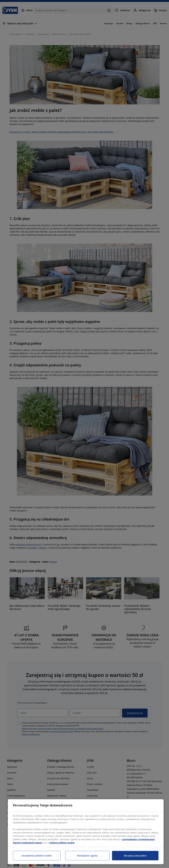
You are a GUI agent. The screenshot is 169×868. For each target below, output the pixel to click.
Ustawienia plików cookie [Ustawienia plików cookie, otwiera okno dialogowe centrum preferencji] (37, 856)
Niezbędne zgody (87, 856)
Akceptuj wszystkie (135, 856)
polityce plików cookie (62, 843)
